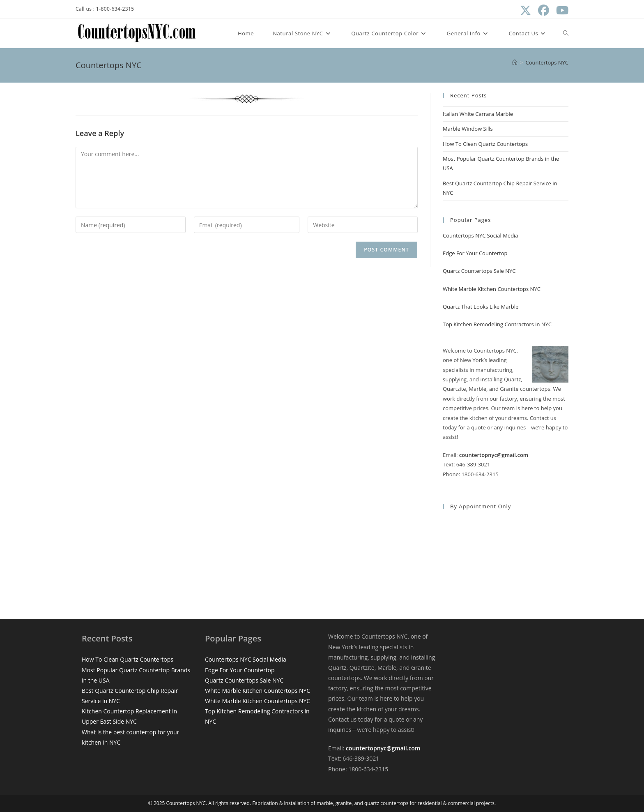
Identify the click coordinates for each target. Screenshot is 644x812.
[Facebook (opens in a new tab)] (543, 10)
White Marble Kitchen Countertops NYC (492, 289)
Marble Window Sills (468, 129)
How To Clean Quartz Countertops (485, 144)
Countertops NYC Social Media (481, 235)
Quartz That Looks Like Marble (481, 307)
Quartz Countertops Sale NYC (479, 271)
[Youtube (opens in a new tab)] (560, 10)
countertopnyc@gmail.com (494, 455)
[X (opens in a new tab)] (525, 10)
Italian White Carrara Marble (478, 114)
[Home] (515, 62)
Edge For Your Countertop (475, 253)
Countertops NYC (547, 62)
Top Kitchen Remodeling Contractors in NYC (497, 324)
